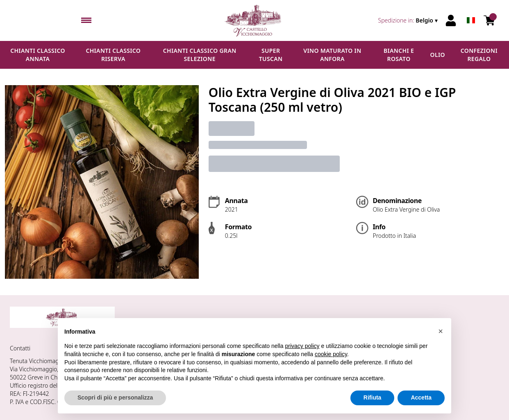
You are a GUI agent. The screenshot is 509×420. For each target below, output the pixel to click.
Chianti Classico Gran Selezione (200, 55)
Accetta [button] (421, 397)
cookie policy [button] (331, 354)
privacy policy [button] (302, 346)
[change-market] (409, 20)
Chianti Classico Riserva (113, 55)
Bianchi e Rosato (399, 55)
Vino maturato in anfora (332, 55)
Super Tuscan (271, 55)
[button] (441, 331)
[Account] (451, 20)
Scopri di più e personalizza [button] (115, 397)
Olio (438, 55)
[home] (255, 20)
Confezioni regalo (479, 55)
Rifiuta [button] (373, 397)
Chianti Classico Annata (38, 55)
